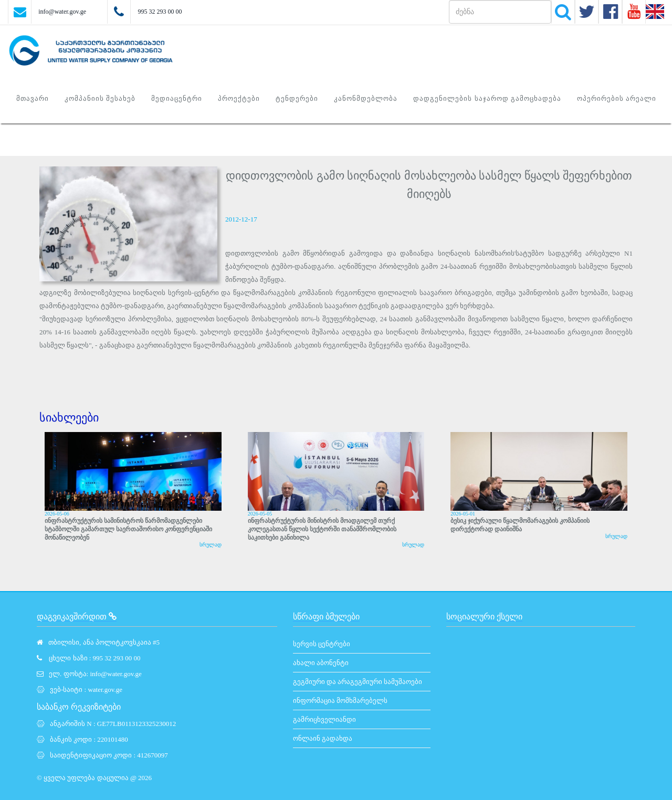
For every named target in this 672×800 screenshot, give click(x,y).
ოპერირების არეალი (617, 98)
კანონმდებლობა (366, 98)
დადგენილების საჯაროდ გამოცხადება (487, 98)
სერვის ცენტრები (322, 644)
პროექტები (239, 98)
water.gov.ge (105, 690)
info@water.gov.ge (62, 12)
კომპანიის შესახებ (100, 98)
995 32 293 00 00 (160, 12)
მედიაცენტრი (177, 98)
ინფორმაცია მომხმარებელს (340, 701)
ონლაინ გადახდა (323, 738)
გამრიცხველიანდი (324, 719)
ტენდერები (297, 98)
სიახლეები (69, 418)
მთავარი (33, 98)
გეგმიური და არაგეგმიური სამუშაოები (358, 682)
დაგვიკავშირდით (77, 617)
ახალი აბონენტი (321, 663)
